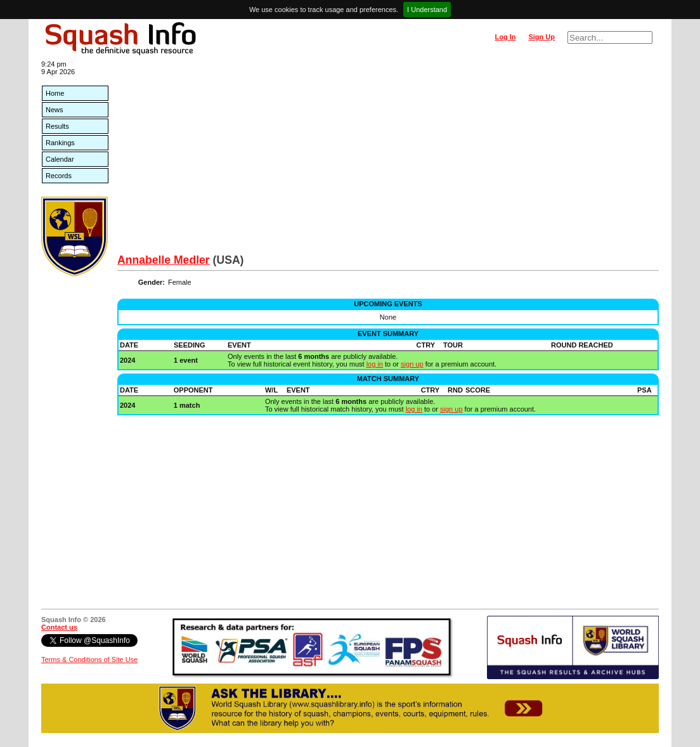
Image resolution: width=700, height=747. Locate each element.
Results (57, 126)
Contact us (59, 627)
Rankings (60, 143)
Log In (505, 37)
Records (59, 176)
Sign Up (541, 37)
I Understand (427, 10)
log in (375, 364)
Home (55, 93)
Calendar (60, 159)
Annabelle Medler (164, 260)
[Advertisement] (388, 159)
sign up (412, 364)
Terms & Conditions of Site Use (89, 659)
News (55, 110)
